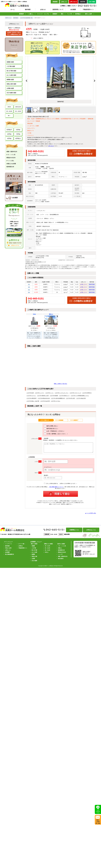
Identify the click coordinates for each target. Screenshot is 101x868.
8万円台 (9, 138)
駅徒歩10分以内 (62, 554)
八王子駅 (34, 550)
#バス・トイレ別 (11, 155)
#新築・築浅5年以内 (12, 152)
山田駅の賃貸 (10, 88)
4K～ (9, 116)
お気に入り (64, 2)
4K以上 (47, 554)
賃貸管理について (58, 9)
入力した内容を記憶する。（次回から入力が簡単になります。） (61, 486)
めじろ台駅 (34, 554)
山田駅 (33, 561)
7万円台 (18, 134)
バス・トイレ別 (62, 548)
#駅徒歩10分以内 (11, 158)
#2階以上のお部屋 (11, 164)
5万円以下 (9, 130)
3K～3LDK (18, 111)
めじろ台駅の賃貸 (11, 75)
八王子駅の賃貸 (11, 66)
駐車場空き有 (61, 552)
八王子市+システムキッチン (62, 395)
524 (29, 294)
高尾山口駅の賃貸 (11, 84)
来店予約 (83, 2)
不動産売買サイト (88, 9)
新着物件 (22, 14)
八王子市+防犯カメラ (64, 398)
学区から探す (8, 550)
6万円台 (9, 134)
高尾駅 (33, 548)
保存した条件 (89, 14)
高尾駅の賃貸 (10, 62)
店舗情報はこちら (74, 532)
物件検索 (28, 9)
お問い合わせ (73, 2)
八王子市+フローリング (75, 395)
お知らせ (43, 9)
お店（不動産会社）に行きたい (54, 433)
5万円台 (18, 130)
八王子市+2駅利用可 (32, 401)
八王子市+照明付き (87, 395)
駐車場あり (78, 14)
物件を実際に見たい (51, 428)
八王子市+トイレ (49, 395)
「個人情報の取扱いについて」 (56, 489)
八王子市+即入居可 (70, 401)
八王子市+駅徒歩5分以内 (44, 401)
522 (29, 291)
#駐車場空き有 (10, 167)
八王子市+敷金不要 (81, 401)
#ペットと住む (10, 161)
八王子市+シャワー (40, 395)
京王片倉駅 (34, 563)
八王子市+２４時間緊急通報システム (80, 398)
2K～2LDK (9, 111)
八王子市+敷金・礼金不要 (33, 403)
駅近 (62, 14)
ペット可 (69, 14)
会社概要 (73, 9)
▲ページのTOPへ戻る (91, 515)
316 (29, 288)
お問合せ (21, 548)
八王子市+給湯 (30, 395)
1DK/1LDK (18, 107)
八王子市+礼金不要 (45, 403)
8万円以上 (18, 138)
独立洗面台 (61, 561)
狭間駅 (33, 557)
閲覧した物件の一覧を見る (61, 386)
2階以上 (60, 550)
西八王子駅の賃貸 (11, 71)
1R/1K (9, 107)
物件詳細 (92, 285)
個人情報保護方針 (10, 557)
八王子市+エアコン (31, 398)
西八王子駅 (34, 552)
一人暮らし (30, 14)
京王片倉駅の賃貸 (11, 93)
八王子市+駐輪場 (54, 398)
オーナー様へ (22, 546)
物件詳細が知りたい (51, 431)
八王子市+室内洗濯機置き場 (58, 401)
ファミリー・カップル (43, 14)
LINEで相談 (92, 2)
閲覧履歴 (55, 2)
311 (29, 285)
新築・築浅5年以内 (63, 559)
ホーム (13, 9)
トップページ (8, 546)
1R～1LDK (48, 548)
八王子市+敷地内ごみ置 (43, 398)
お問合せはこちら (91, 532)
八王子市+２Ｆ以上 (55, 403)
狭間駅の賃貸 (10, 80)
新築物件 (55, 14)
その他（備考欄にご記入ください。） (56, 436)
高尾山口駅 (34, 559)
